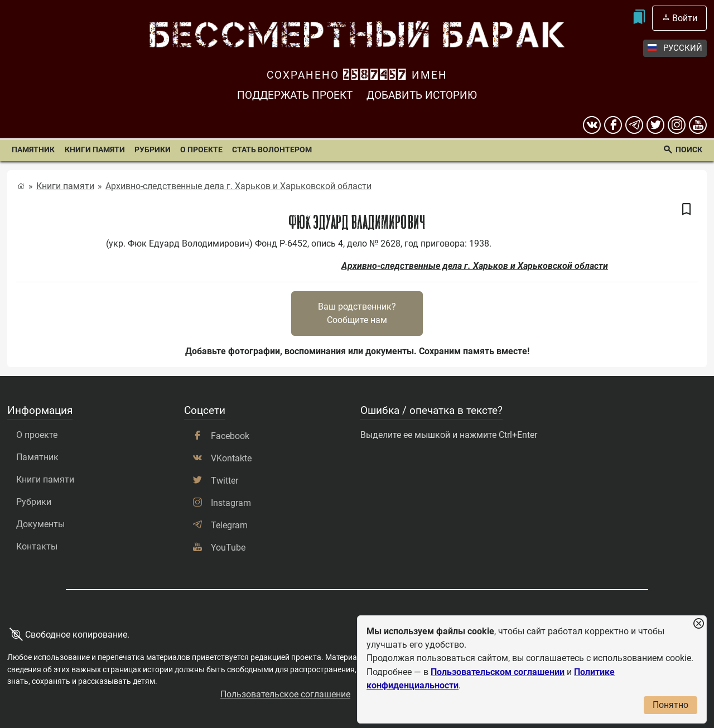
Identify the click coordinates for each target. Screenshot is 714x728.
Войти (685, 18)
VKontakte (231, 458)
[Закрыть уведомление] (698, 624)
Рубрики (153, 150)
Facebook (230, 436)
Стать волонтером (272, 150)
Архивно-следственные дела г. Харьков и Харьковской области (238, 186)
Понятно (670, 705)
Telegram (229, 525)
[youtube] (698, 125)
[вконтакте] (592, 125)
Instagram (231, 503)
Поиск (689, 150)
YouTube (228, 548)
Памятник (33, 150)
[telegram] (634, 125)
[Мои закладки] (638, 18)
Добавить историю (422, 95)
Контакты (37, 546)
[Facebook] (613, 125)
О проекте (201, 150)
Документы (40, 524)
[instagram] (677, 125)
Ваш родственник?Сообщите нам (357, 313)
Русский (675, 48)
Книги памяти (95, 150)
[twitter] (655, 125)
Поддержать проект (295, 95)
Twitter (225, 481)
